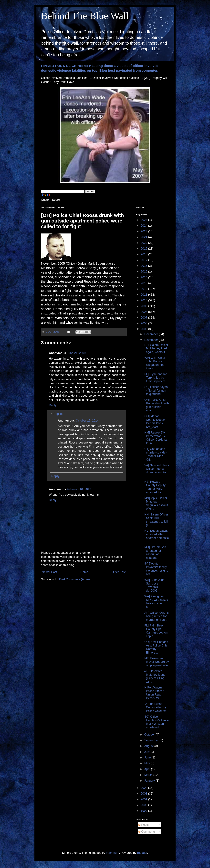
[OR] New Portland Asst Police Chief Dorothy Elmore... (156, 647)
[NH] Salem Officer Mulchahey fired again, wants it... (156, 348)
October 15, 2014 (87, 421)
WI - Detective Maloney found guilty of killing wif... (154, 676)
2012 (144, 289)
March (149, 775)
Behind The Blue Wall (85, 16)
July (147, 752)
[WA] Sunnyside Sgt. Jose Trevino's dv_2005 (154, 585)
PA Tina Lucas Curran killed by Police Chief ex (155, 707)
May (147, 763)
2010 (144, 300)
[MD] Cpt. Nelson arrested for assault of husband (155, 552)
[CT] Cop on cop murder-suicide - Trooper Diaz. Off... (155, 454)
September (152, 740)
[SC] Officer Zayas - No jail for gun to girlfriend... (156, 390)
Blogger (142, 853)
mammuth (113, 853)
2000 (144, 805)
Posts (144, 825)
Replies (58, 414)
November (151, 340)
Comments (147, 832)
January (150, 781)
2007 (144, 318)
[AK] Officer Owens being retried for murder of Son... (156, 616)
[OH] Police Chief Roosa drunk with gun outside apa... (156, 405)
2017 (144, 260)
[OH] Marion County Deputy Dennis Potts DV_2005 (155, 421)
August (149, 746)
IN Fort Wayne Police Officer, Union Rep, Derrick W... (154, 693)
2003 (144, 794)
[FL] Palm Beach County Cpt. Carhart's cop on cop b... (156, 631)
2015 (144, 272)
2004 (144, 788)
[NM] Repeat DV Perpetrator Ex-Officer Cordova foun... (155, 438)
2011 (144, 295)
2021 (144, 237)
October (150, 735)
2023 (144, 231)
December (151, 334)
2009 (144, 306)
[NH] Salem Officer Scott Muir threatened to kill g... (156, 520)
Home (84, 572)
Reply (53, 405)
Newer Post (49, 572)
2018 (144, 254)
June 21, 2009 (76, 353)
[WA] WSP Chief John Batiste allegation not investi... (154, 363)
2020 (144, 243)
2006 (144, 323)
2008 (144, 312)
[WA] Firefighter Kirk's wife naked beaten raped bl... (156, 602)
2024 (144, 226)
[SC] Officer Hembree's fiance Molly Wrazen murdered (156, 722)
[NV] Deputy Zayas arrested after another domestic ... (156, 536)
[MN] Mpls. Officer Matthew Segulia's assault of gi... (156, 503)
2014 (144, 277)
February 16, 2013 (79, 489)
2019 (144, 249)
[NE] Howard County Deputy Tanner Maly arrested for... (155, 487)
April (148, 769)
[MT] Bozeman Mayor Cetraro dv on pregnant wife (156, 662)
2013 (144, 283)
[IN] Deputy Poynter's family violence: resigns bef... (156, 569)
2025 (144, 220)
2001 (144, 799)
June (148, 757)
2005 (144, 329)
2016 (144, 266)
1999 (144, 811)
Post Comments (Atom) (74, 579)
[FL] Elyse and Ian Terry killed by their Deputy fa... (156, 378)
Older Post (119, 572)
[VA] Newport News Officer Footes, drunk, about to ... (156, 471)
